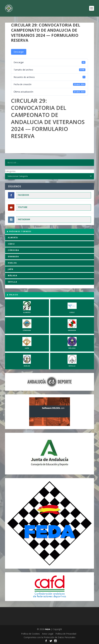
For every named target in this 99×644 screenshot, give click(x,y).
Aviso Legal (48, 634)
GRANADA (13, 257)
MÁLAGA (13, 276)
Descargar (19, 52)
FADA (48, 629)
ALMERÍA (13, 238)
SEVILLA (12, 282)
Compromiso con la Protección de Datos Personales (50, 637)
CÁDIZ (11, 244)
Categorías (10, 171)
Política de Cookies (30, 634)
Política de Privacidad (66, 634)
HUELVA (12, 263)
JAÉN (11, 269)
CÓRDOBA (13, 250)
